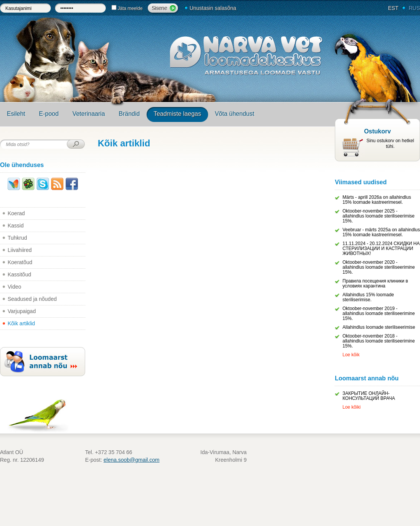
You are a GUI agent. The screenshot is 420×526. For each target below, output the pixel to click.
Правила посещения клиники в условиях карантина (375, 283)
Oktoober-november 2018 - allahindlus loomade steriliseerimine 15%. (379, 341)
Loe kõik (351, 355)
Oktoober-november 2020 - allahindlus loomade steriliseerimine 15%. (379, 267)
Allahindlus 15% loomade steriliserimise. (368, 297)
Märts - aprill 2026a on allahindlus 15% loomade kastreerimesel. (377, 200)
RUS (414, 8)
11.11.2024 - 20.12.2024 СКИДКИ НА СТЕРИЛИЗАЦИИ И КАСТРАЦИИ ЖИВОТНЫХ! (381, 248)
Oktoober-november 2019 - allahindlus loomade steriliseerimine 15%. (379, 313)
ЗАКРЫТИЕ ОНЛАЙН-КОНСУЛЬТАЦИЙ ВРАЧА (369, 396)
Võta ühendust (235, 114)
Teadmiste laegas (177, 114)
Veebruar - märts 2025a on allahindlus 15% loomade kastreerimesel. (381, 232)
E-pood (49, 114)
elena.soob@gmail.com (132, 460)
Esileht (16, 114)
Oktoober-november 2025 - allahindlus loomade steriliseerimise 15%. (379, 216)
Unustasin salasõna (213, 8)
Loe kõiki (351, 407)
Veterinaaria (89, 114)
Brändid (129, 114)
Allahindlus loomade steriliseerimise (379, 327)
